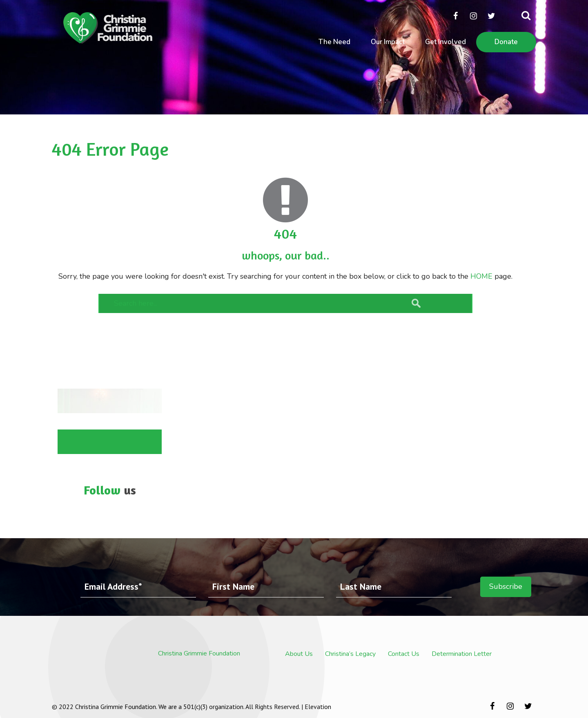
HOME (481, 276)
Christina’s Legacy (350, 654)
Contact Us (404, 654)
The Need (334, 42)
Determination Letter (462, 654)
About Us (299, 654)
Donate (506, 42)
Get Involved (445, 42)
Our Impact (388, 42)
